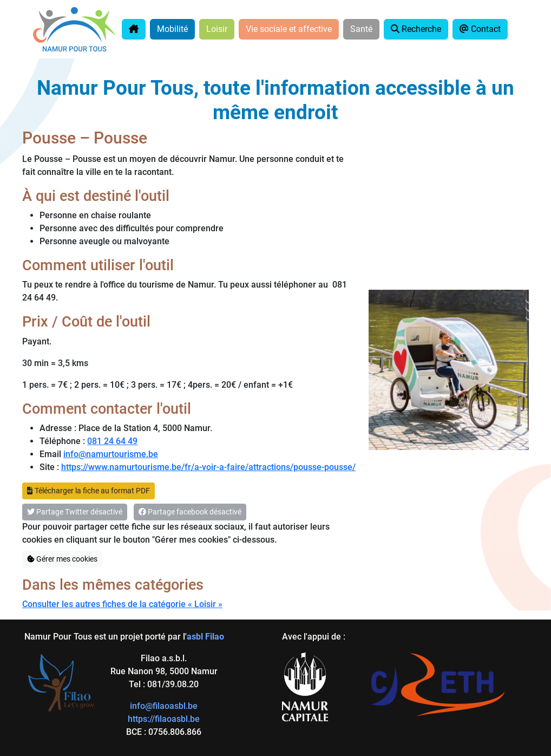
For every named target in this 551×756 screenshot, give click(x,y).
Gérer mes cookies (62, 559)
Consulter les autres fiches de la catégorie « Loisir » (122, 604)
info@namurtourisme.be (111, 454)
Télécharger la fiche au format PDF (88, 491)
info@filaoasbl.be (164, 706)
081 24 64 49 (112, 441)
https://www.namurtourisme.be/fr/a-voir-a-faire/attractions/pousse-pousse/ (208, 467)
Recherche (416, 29)
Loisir (217, 29)
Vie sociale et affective (289, 29)
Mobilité (172, 29)
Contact (480, 29)
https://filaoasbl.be (164, 719)
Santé (361, 29)
